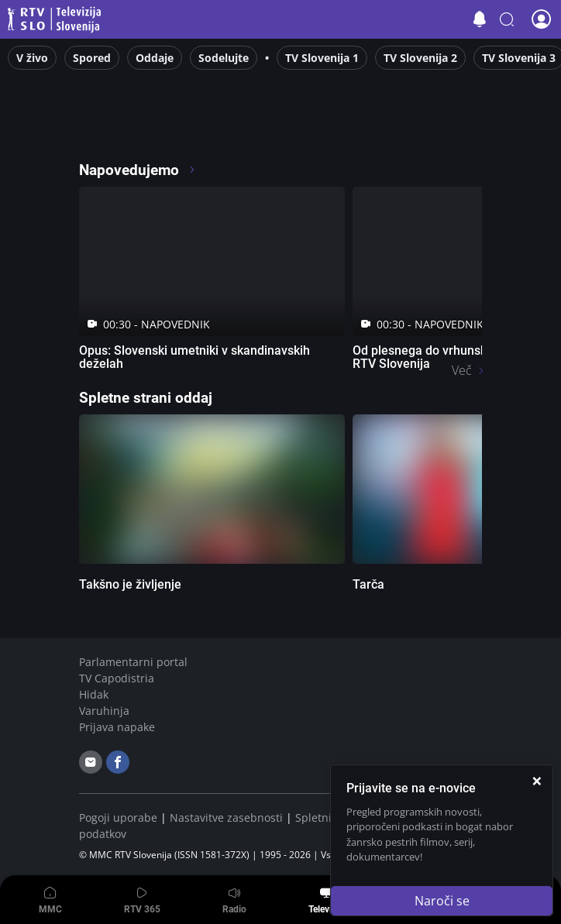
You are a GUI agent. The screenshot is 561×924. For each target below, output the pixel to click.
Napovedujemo (138, 170)
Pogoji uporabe (118, 818)
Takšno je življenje (130, 584)
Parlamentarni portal (133, 662)
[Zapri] (537, 781)
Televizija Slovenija (57, 20)
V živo (32, 58)
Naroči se (442, 901)
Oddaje (155, 58)
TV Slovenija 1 (322, 58)
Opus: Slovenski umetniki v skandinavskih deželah (194, 357)
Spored (92, 58)
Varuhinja (104, 711)
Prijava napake (117, 727)
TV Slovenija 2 (420, 58)
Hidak (94, 694)
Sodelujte (224, 58)
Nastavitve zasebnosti (226, 818)
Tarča (368, 584)
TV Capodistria (117, 678)
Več (462, 370)
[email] (91, 762)
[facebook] (118, 762)
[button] (507, 19)
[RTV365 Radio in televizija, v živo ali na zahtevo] (220, 127)
